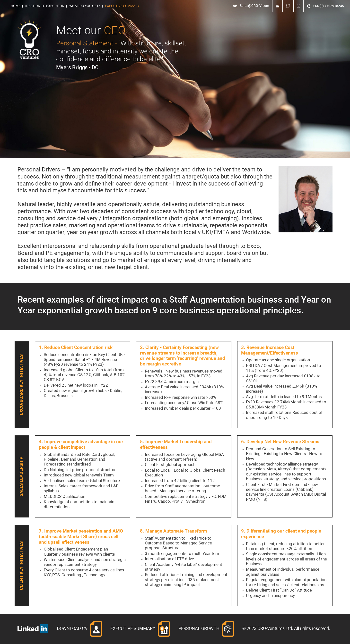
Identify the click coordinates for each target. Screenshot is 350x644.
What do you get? (85, 6)
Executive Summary (122, 6)
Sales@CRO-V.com (251, 6)
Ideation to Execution (45, 6)
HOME (16, 6)
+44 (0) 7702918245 (325, 6)
